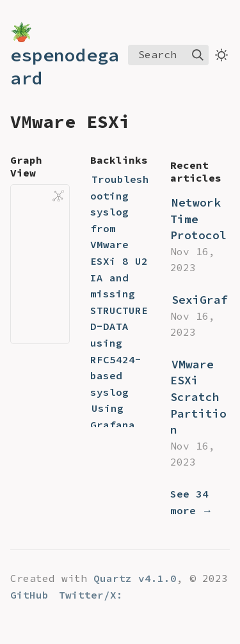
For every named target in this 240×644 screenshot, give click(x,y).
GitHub (29, 595)
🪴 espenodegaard (65, 55)
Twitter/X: (91, 595)
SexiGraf (200, 300)
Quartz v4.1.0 (135, 578)
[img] (198, 55)
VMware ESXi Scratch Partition (198, 397)
